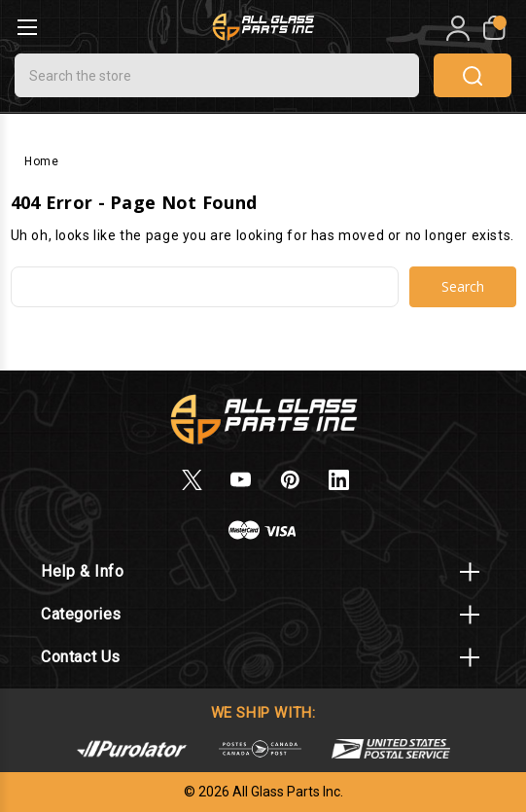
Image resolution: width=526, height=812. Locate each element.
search (473, 76)
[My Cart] (492, 28)
